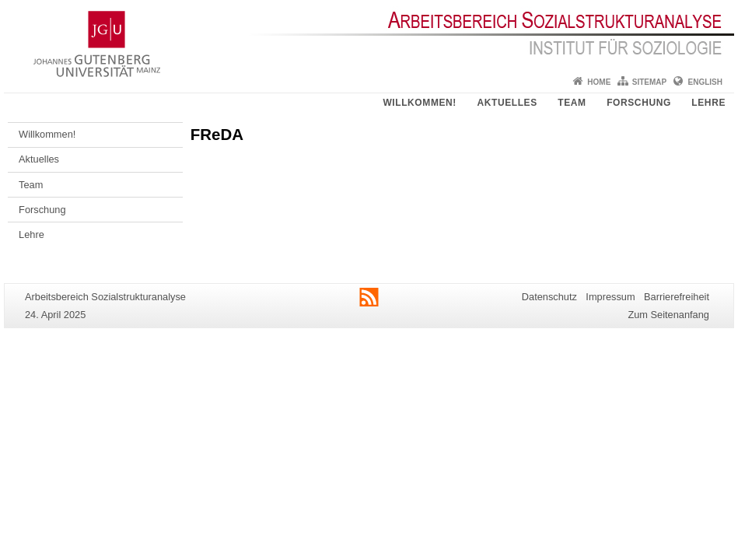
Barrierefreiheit (677, 297)
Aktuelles (507, 103)
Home (599, 82)
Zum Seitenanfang (668, 315)
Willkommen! (420, 103)
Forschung (639, 103)
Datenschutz (549, 297)
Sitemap (649, 82)
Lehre (708, 103)
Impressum (610, 297)
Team (572, 103)
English (705, 82)
